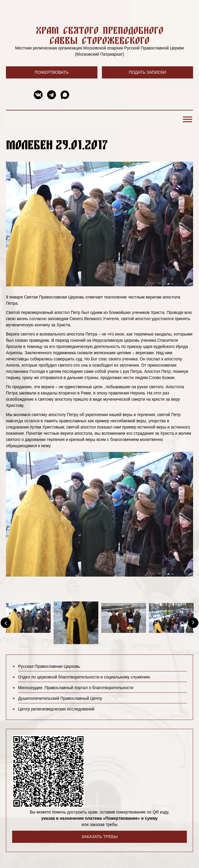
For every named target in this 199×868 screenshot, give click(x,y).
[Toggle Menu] (187, 119)
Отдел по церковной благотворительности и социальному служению (84, 677)
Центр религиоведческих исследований (56, 709)
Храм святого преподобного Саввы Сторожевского (100, 35)
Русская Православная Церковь (49, 666)
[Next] (193, 623)
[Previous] (6, 623)
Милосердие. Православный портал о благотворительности (76, 688)
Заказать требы (99, 837)
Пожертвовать (52, 72)
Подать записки (147, 72)
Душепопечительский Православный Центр (60, 698)
